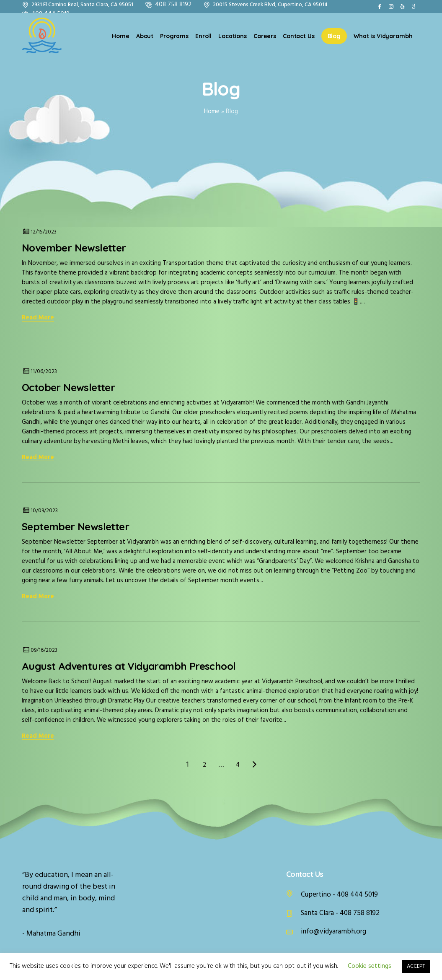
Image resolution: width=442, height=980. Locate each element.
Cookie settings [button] (370, 966)
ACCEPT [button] (416, 966)
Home (212, 111)
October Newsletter (68, 387)
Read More (38, 318)
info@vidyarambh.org (333, 932)
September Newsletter (75, 526)
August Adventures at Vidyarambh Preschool (129, 666)
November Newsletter (75, 248)
